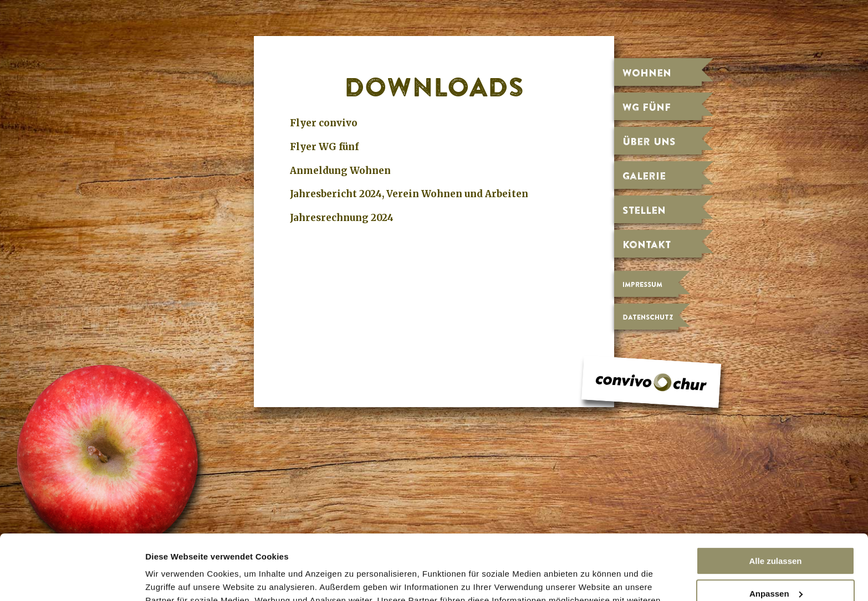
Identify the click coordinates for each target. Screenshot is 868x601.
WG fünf (647, 107)
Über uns (649, 141)
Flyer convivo (324, 123)
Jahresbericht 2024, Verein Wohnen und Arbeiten (409, 194)
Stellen (644, 210)
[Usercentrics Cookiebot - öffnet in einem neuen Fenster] (72, 579)
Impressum (642, 284)
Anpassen (776, 528)
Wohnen (647, 73)
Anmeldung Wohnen (340, 171)
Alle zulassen (775, 496)
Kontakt (647, 244)
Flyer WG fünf (324, 147)
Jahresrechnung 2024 (342, 218)
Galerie (644, 176)
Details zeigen (173, 580)
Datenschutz (648, 317)
